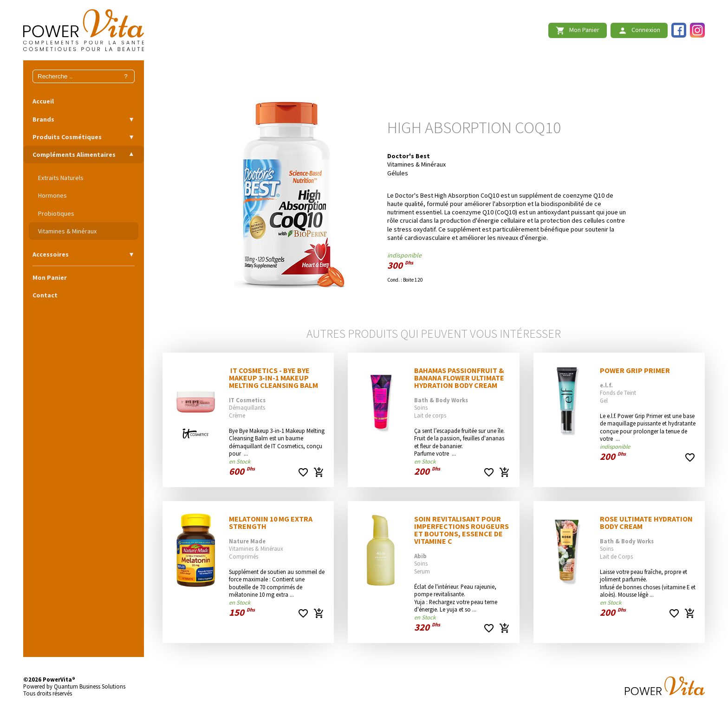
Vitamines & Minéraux (67, 231)
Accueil (43, 101)
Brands (43, 119)
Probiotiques (56, 213)
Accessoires (51, 254)
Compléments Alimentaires (74, 155)
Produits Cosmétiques (67, 137)
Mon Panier (50, 277)
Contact (45, 295)
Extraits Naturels (61, 178)
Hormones (52, 195)
